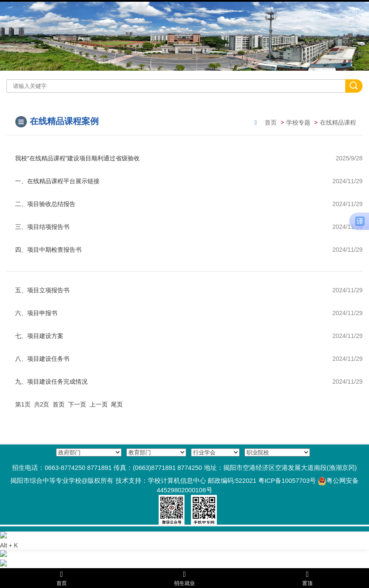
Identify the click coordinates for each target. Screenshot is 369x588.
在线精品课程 (338, 122)
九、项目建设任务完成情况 (51, 382)
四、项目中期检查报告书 (48, 250)
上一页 (99, 404)
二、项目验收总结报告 (45, 204)
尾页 (117, 404)
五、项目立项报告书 (42, 290)
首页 (271, 122)
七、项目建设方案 (39, 336)
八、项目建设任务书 (42, 359)
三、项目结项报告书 (42, 227)
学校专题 (298, 122)
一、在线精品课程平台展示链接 (57, 181)
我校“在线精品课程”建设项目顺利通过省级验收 (77, 158)
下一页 (77, 404)
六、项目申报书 (36, 313)
